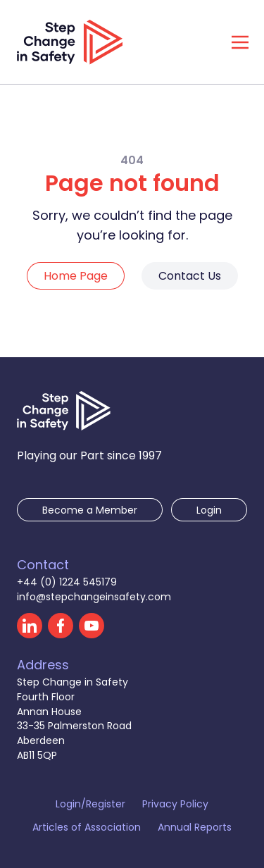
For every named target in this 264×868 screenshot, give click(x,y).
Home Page (76, 276)
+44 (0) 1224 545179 (67, 582)
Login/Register (90, 804)
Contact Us (190, 276)
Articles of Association (87, 827)
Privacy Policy (175, 804)
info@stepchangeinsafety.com (94, 597)
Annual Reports (195, 827)
